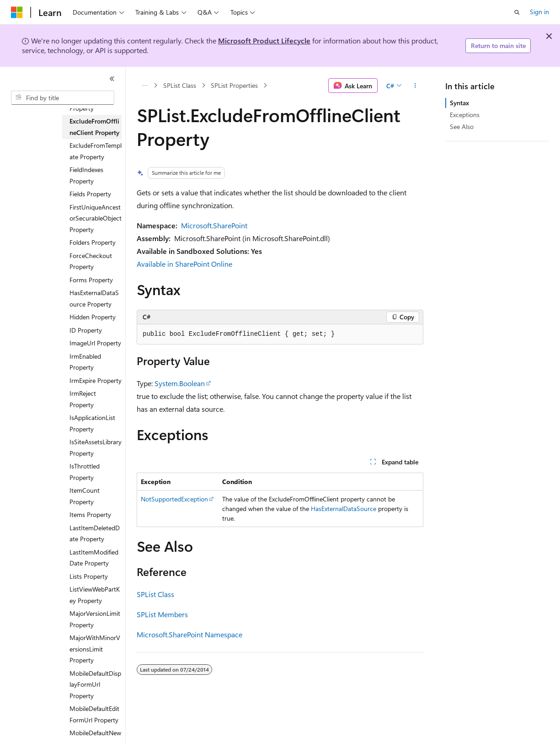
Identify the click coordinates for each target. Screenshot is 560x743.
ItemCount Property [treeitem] (85, 496)
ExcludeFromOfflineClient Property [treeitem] (94, 127)
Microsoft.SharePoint (214, 225)
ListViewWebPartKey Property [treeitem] (95, 595)
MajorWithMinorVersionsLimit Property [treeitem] (95, 649)
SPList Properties (234, 85)
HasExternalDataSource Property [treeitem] (94, 298)
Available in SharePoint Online (184, 264)
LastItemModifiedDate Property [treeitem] (94, 558)
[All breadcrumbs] (145, 86)
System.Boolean (180, 383)
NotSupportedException (174, 499)
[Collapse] (112, 79)
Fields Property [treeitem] (90, 194)
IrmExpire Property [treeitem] (96, 380)
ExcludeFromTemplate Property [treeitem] (96, 151)
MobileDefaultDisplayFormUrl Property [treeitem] (95, 684)
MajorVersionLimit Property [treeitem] (95, 619)
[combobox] (63, 98)
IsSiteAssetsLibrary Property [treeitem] (96, 447)
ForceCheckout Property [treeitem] (91, 261)
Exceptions (465, 115)
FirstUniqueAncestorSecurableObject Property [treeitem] (96, 218)
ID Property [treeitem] (86, 330)
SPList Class (180, 85)
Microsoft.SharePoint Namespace (189, 634)
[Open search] (517, 12)
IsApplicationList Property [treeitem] (92, 423)
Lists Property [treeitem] (89, 576)
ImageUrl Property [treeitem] (95, 343)
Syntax (459, 103)
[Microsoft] (17, 12)
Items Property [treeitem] (90, 514)
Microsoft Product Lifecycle (264, 40)
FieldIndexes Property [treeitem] (86, 175)
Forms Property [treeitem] (91, 280)
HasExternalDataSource (344, 509)
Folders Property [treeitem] (93, 242)
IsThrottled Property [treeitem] (85, 472)
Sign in (539, 12)
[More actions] (415, 86)
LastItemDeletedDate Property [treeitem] (95, 533)
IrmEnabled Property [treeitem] (85, 362)
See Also (462, 127)
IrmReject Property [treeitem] (83, 399)
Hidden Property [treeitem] (93, 317)
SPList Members (162, 614)
